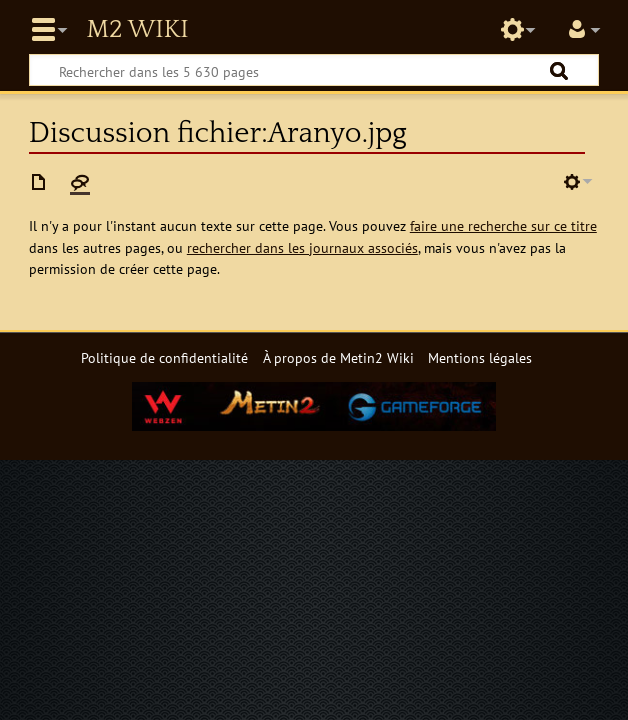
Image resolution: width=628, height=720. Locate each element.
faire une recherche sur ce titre (503, 225)
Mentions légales (480, 357)
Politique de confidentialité (164, 357)
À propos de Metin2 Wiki (338, 357)
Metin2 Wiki (137, 30)
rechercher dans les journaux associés (302, 247)
